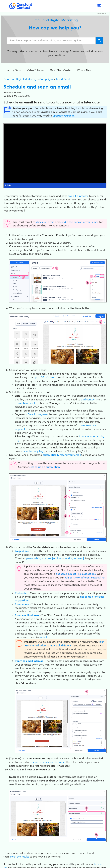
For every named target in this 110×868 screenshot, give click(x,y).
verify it (44, 637)
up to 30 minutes (44, 377)
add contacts (89, 400)
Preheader (21, 593)
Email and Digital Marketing (20, 79)
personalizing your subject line (44, 558)
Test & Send (63, 79)
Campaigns (46, 79)
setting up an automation (45, 467)
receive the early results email (47, 762)
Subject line (22, 551)
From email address (27, 615)
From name (22, 604)
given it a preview (78, 196)
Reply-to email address (29, 661)
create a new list (28, 403)
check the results (19, 857)
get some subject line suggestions (76, 574)
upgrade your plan (64, 116)
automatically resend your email (62, 455)
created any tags (34, 451)
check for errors (45, 222)
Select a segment (38, 414)
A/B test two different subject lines (85, 578)
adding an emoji (75, 558)
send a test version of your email (79, 222)
